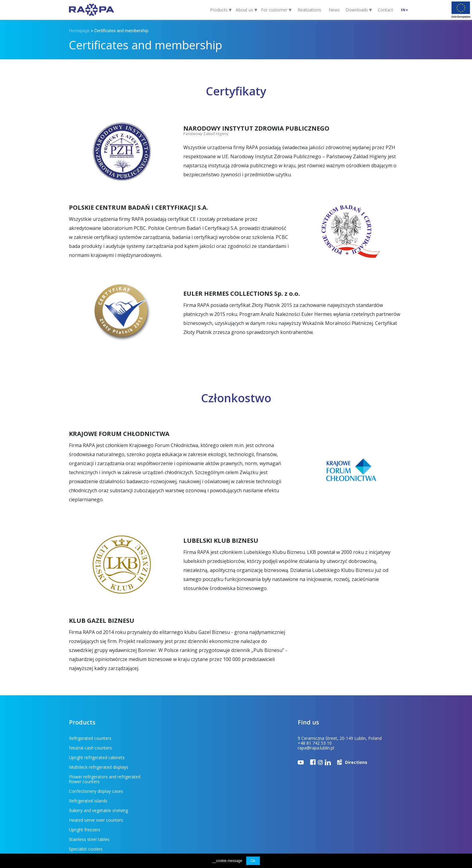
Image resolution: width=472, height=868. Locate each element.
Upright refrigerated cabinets (97, 748)
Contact (385, 10)
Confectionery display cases (177, 757)
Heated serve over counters (177, 777)
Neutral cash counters (172, 738)
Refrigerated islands (169, 767)
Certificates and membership (121, 31)
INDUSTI (397, 824)
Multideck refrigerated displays (180, 748)
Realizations (309, 10)
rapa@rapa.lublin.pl (316, 748)
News (334, 10)
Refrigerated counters (90, 738)
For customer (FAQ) (105, 824)
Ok (253, 861)
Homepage (79, 31)
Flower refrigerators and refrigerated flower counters (105, 760)
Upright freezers (85, 786)
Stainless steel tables (171, 786)
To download (147, 824)
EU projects (180, 824)
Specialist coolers (86, 796)
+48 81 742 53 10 (315, 743)
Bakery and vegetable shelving (98, 777)
